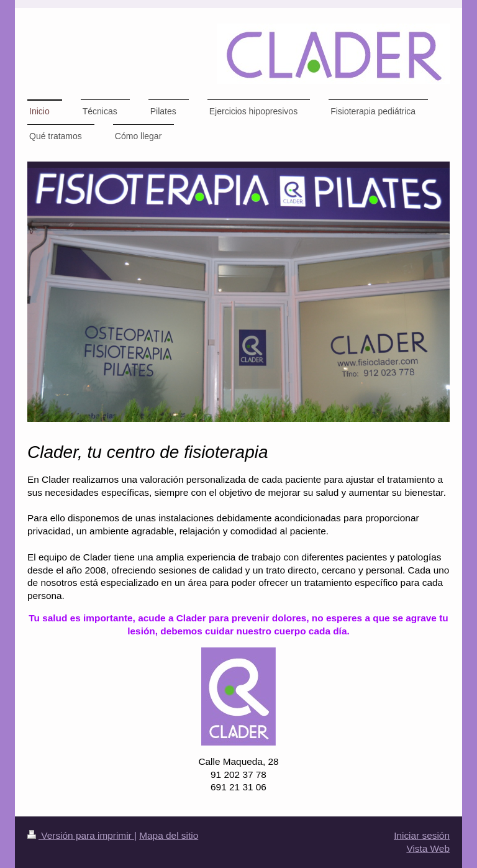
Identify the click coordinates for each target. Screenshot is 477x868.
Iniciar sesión (422, 835)
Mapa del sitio (169, 835)
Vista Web (428, 848)
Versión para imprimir (81, 835)
